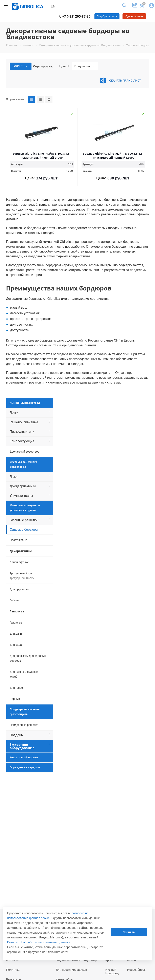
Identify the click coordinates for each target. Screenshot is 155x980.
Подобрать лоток (107, 16)
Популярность (84, 66)
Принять (129, 932)
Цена (64, 66)
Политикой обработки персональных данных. (39, 942)
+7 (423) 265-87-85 (75, 16)
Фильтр (21, 66)
